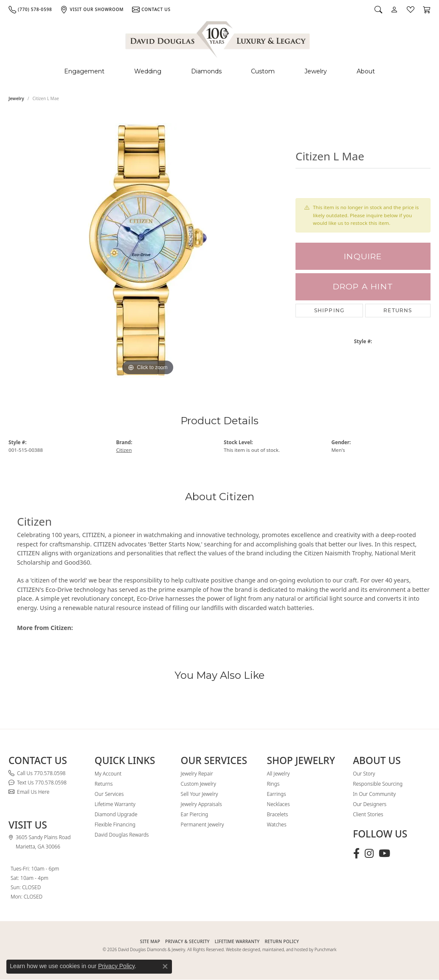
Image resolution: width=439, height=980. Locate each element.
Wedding (148, 71)
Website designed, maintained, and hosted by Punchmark (281, 949)
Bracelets (277, 814)
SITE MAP (150, 941)
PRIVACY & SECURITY (187, 941)
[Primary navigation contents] (219, 71)
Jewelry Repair (197, 774)
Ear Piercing (195, 814)
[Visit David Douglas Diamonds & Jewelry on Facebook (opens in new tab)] (356, 854)
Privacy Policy (116, 966)
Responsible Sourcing (378, 784)
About (366, 71)
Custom (263, 71)
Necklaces (278, 804)
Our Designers (370, 804)
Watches (276, 825)
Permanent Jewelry (203, 825)
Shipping (329, 310)
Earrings (276, 794)
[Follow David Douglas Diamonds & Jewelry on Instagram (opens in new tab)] (369, 854)
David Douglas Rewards (122, 835)
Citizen (124, 450)
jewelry (16, 98)
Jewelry (316, 71)
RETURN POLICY (282, 941)
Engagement (84, 71)
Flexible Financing (115, 825)
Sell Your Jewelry (200, 794)
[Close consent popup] (165, 966)
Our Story (364, 774)
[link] (30, 9)
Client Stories (368, 814)
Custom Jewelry (198, 784)
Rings (273, 784)
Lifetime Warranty (115, 804)
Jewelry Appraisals (201, 804)
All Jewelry (278, 774)
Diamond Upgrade (116, 814)
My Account (108, 774)
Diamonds (206, 71)
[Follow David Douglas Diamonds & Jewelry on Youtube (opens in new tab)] (384, 854)
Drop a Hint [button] (363, 287)
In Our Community (374, 794)
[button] (378, 9)
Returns (398, 310)
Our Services (109, 794)
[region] (148, 250)
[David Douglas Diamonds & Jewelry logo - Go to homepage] (218, 38)
